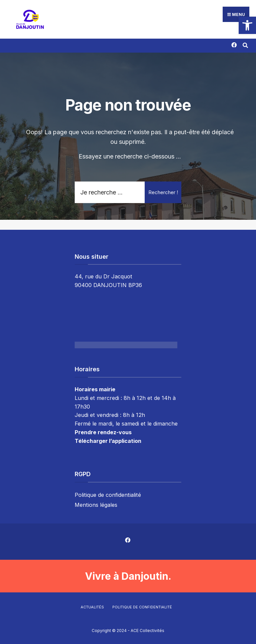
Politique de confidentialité (108, 495)
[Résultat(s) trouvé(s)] (245, 44)
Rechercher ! (163, 192)
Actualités (92, 607)
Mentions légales (96, 505)
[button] (247, 25)
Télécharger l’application (108, 441)
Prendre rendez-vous (103, 432)
